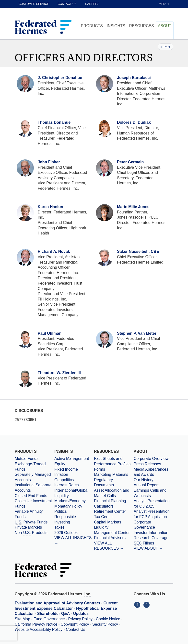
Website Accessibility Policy (39, 629)
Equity (60, 464)
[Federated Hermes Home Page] (43, 27)
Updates (81, 614)
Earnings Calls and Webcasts (150, 493)
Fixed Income (66, 469)
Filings (144, 544)
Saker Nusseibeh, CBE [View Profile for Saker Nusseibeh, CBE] (138, 251)
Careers (92, 4)
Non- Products (31, 533)
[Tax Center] (114, 517)
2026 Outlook (66, 533)
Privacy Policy (80, 619)
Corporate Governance (144, 525)
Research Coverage (151, 538)
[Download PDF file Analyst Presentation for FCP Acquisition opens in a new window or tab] (153, 514)
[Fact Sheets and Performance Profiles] (114, 461)
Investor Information (151, 533)
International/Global (71, 490)
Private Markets (28, 527)
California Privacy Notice (36, 624)
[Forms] (114, 469)
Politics (61, 511)
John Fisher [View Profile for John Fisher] (49, 162)
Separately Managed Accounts (33, 477)
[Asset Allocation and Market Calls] (114, 493)
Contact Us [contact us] (67, 4)
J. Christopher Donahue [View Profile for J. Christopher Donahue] (60, 78)
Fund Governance (49, 619)
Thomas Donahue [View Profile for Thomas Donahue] (54, 122)
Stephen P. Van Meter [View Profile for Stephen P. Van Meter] (137, 333)
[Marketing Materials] (114, 475)
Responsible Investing (65, 519)
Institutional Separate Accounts (33, 488)
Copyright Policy (75, 624)
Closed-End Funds (31, 496)
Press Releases (147, 464)
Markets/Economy (70, 501)
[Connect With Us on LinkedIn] (138, 605)
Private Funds (31, 522)
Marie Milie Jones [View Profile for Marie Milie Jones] (133, 207)
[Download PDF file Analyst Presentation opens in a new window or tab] (153, 504)
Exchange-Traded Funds (30, 467)
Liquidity (62, 496)
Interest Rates (67, 485)
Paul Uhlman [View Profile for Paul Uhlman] (50, 333)
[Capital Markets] (114, 522)
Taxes (59, 527)
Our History (144, 480)
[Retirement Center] (114, 511)
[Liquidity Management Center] (114, 530)
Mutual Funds (27, 459)
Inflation (61, 474)
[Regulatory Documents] (114, 483)
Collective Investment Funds (33, 504)
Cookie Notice (108, 619)
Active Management (72, 459)
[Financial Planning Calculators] (114, 504)
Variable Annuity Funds (29, 514)
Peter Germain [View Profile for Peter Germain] (130, 162)
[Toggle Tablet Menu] (164, 4)
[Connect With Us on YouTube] (147, 605)
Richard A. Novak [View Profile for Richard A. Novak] (54, 251)
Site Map (22, 619)
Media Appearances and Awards (151, 472)
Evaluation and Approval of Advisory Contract (57, 603)
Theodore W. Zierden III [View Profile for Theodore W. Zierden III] (59, 373)
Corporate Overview (151, 459)
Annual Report (146, 485)
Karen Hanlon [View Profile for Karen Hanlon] (50, 207)
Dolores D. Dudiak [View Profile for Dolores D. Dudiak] (134, 122)
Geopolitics (64, 480)
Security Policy (105, 624)
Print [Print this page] (165, 47)
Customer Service (34, 4)
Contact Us (76, 629)
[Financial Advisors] (114, 538)
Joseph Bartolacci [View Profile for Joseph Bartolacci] (134, 78)
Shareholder (53, 614)
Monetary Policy (68, 506)
